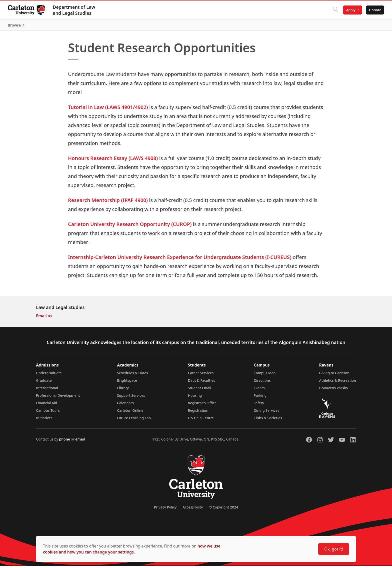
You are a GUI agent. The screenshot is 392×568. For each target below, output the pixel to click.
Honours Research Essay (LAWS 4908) (113, 160)
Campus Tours (48, 413)
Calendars (125, 405)
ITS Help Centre (201, 420)
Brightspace (127, 383)
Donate (375, 10)
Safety (259, 405)
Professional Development (58, 398)
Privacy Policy (165, 509)
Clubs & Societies (268, 420)
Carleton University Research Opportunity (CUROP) (130, 226)
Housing (195, 398)
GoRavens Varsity (334, 390)
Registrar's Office (202, 405)
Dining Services (266, 413)
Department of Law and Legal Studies (74, 10)
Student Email (200, 390)
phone (65, 441)
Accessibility (193, 509)
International (47, 390)
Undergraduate (49, 375)
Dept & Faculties (202, 383)
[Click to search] (335, 10)
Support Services (131, 398)
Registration (198, 413)
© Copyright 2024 (223, 509)
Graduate (44, 383)
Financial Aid (46, 405)
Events (259, 390)
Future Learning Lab (134, 420)
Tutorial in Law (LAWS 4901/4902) (108, 109)
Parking (260, 398)
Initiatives (44, 420)
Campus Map (265, 375)
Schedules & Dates (132, 375)
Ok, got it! (334, 549)
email (80, 441)
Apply (350, 10)
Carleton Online (130, 413)
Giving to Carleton (334, 375)
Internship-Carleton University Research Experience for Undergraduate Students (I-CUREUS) (180, 259)
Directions (262, 383)
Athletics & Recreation (338, 383)
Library (123, 390)
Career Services (201, 375)
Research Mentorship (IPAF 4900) (108, 202)
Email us (44, 318)
